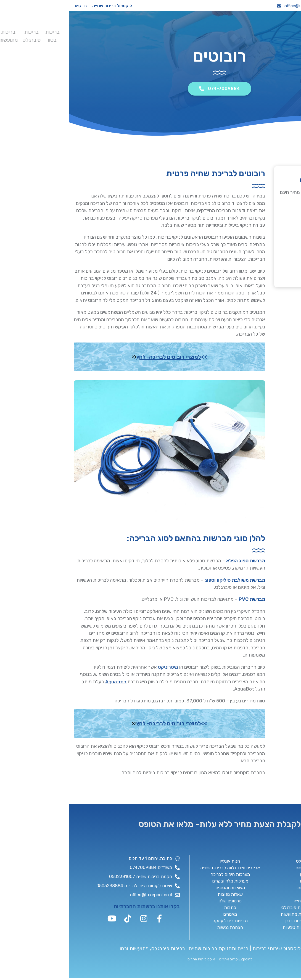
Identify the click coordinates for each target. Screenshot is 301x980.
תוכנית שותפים (115, 30)
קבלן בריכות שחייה (159, 30)
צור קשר (12, 6)
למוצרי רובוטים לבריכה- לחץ (100, 357)
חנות (70, 33)
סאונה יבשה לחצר (145, 30)
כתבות (56, 30)
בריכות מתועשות (205, 30)
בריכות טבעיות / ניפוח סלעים (174, 30)
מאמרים (41, 30)
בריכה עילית (189, 30)
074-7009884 (278, 6)
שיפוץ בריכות (130, 30)
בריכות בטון (239, 30)
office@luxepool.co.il (231, 6)
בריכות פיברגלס (223, 30)
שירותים (84, 33)
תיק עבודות (99, 33)
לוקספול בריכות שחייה (43, 6)
